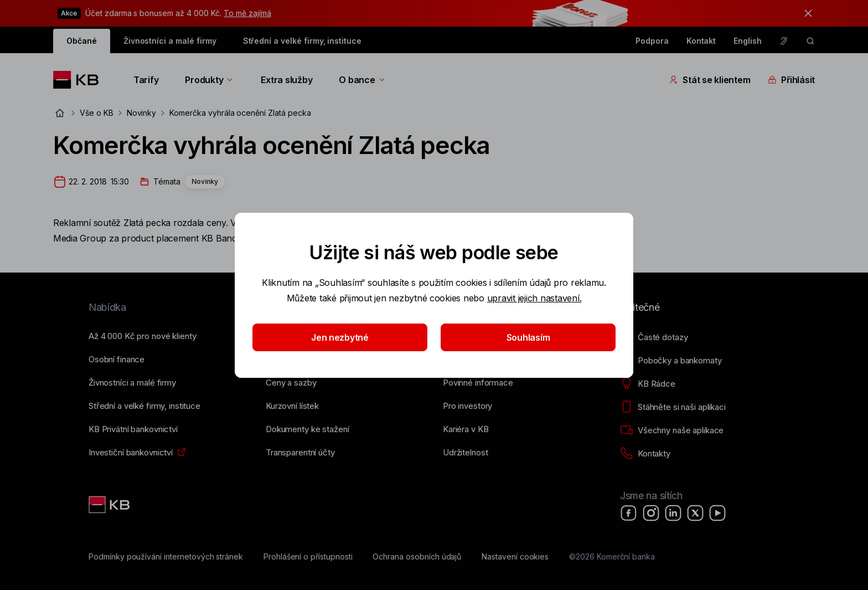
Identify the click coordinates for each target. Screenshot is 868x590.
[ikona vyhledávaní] (810, 41)
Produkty (210, 80)
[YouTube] (717, 513)
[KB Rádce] (648, 384)
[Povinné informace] (478, 383)
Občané (82, 41)
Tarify (146, 80)
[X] (695, 513)
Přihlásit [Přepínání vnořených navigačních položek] (791, 80)
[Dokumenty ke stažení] (307, 429)
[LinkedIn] (673, 513)
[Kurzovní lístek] (292, 406)
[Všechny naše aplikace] (672, 430)
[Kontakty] (645, 454)
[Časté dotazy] (654, 337)
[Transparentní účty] (300, 453)
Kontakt (701, 41)
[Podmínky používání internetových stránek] (166, 557)
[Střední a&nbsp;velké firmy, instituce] (144, 406)
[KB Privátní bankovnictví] (133, 429)
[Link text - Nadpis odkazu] (110, 505)
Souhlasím (528, 337)
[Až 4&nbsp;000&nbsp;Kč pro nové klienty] (142, 336)
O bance (362, 80)
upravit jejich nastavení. (534, 298)
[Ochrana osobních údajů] (417, 557)
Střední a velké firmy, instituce (302, 41)
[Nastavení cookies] (515, 557)
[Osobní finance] (117, 360)
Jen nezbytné (340, 337)
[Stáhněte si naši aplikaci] (673, 407)
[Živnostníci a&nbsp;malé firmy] (132, 383)
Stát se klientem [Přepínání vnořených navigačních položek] (710, 80)
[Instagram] (651, 513)
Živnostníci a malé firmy (170, 41)
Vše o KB (97, 113)
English (748, 41)
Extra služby (286, 80)
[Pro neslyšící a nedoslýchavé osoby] (784, 41)
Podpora (652, 41)
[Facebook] (629, 513)
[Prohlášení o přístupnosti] (308, 557)
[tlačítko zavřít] (805, 13)
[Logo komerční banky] (80, 80)
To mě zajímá (247, 13)
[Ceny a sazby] (291, 383)
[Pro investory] (467, 406)
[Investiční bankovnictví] (131, 453)
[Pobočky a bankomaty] (671, 361)
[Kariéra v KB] (466, 429)
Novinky (142, 113)
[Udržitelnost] (465, 453)
